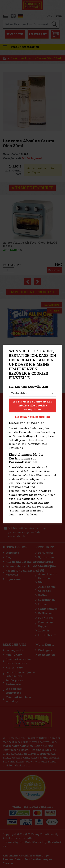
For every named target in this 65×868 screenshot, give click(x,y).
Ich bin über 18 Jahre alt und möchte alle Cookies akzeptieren (32, 405)
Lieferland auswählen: (28, 387)
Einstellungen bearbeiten (33, 417)
